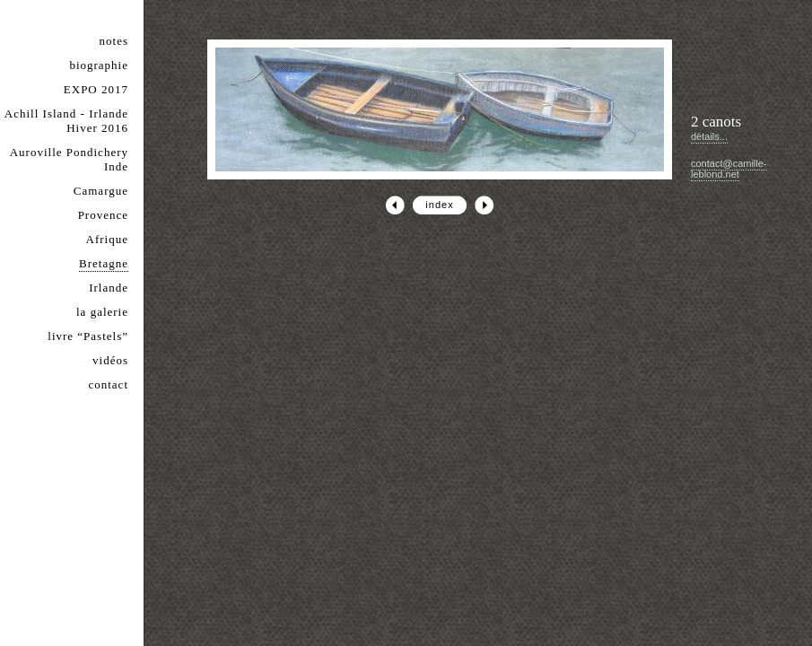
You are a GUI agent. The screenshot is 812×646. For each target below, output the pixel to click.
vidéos (110, 360)
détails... (709, 136)
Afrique (107, 239)
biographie (99, 65)
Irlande (109, 288)
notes (114, 41)
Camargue (101, 191)
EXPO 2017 (96, 89)
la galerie (102, 312)
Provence (103, 215)
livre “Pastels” (88, 336)
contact (108, 384)
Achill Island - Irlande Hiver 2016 (66, 121)
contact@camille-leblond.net (729, 169)
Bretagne (104, 263)
